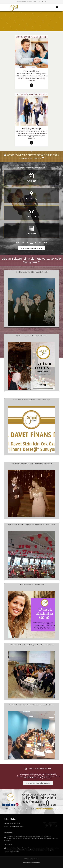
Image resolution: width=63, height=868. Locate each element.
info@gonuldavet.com (17, 826)
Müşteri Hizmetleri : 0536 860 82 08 (26, 2)
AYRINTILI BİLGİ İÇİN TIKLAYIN (38, 783)
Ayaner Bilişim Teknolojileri (31, 863)
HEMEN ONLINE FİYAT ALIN (31, 248)
